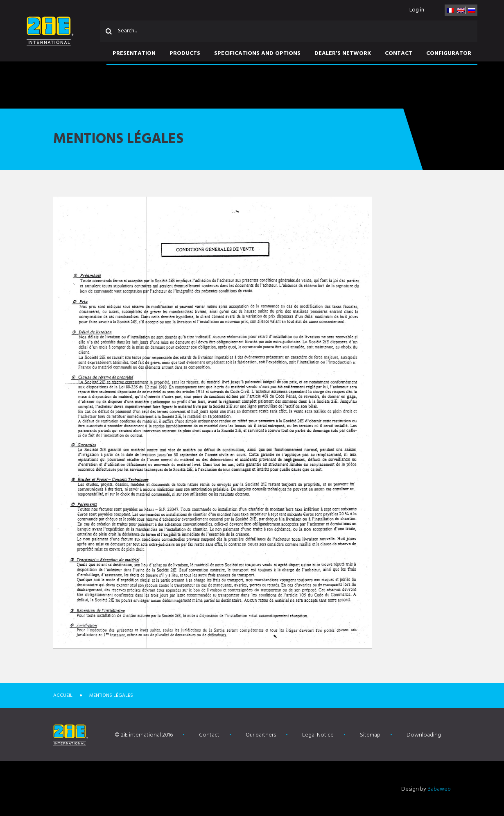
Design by (426, 789)
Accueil (63, 696)
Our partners (261, 735)
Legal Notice (318, 735)
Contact (399, 53)
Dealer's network (343, 53)
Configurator (449, 53)
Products (185, 53)
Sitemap (370, 735)
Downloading (424, 735)
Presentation (134, 53)
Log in (417, 10)
